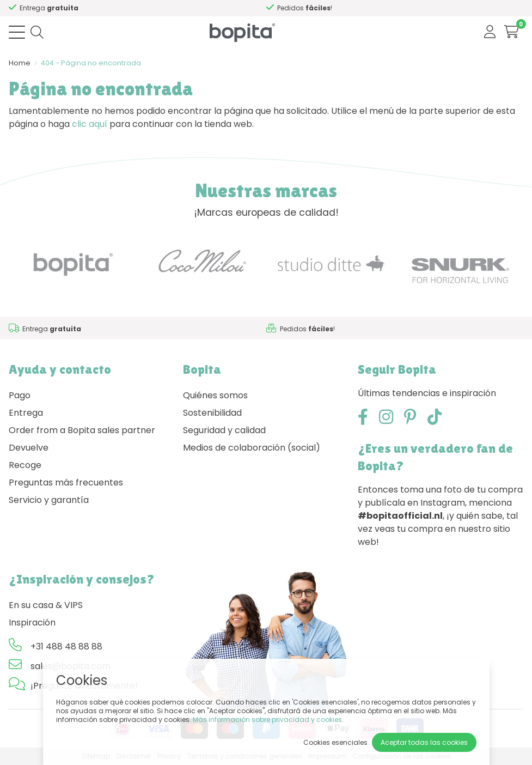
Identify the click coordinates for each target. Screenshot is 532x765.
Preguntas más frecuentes (66, 482)
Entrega (26, 413)
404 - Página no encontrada (91, 63)
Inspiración (32, 623)
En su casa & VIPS (46, 605)
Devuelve (29, 448)
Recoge (25, 465)
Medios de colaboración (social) (252, 448)
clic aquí (90, 124)
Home (20, 63)
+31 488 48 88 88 (66, 646)
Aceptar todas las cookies (424, 742)
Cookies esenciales (335, 742)
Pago (20, 395)
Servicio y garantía (49, 500)
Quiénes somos (215, 395)
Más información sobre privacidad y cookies (267, 720)
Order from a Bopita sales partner (82, 430)
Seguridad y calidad (224, 430)
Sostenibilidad (212, 413)
